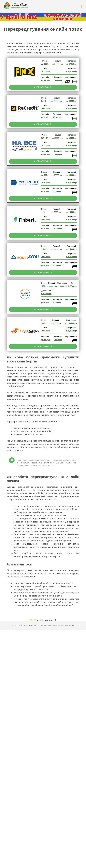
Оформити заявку (43, 87)
